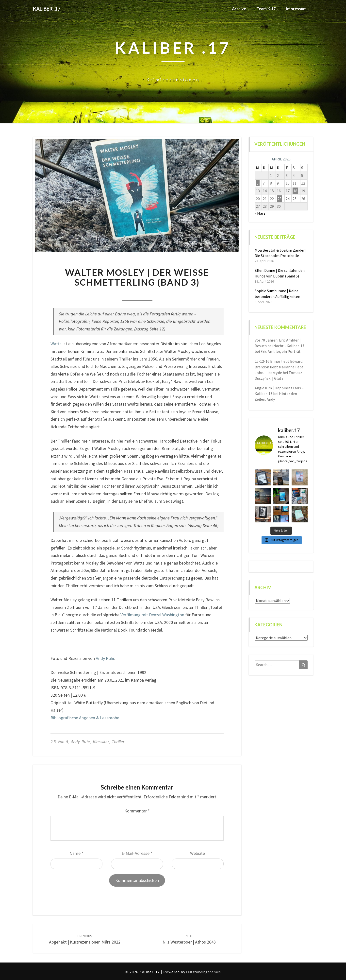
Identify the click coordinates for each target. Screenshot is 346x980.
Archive (241, 9)
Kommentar (137, 811)
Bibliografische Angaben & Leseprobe (85, 718)
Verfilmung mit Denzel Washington (152, 615)
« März (260, 213)
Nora (110, 294)
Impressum (298, 9)
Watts (56, 344)
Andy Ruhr (105, 658)
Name (76, 853)
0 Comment (163, 294)
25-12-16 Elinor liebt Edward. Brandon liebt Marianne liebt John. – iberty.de (279, 367)
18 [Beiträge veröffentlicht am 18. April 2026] (295, 191)
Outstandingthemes (203, 972)
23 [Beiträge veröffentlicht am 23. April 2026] (280, 199)
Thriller (118, 742)
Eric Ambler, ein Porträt (281, 351)
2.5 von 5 (59, 742)
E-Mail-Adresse (137, 853)
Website (198, 853)
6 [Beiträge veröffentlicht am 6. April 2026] (258, 183)
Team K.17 (268, 9)
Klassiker (101, 742)
